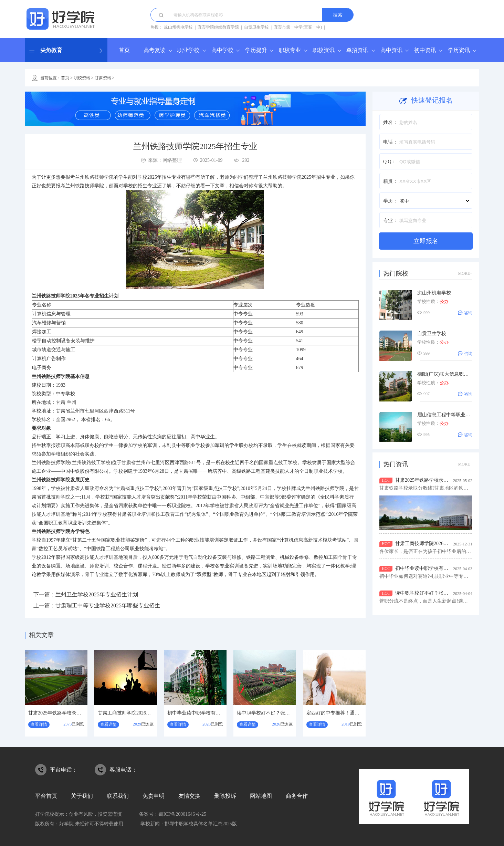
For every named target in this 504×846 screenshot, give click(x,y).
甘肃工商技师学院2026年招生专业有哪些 (141, 713)
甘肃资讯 (103, 78)
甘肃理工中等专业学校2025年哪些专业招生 (108, 605)
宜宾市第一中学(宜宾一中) (298, 27)
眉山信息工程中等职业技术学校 (451, 415)
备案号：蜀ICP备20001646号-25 (172, 814)
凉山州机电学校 (178, 27)
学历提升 (256, 50)
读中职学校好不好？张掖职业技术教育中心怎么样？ (292, 713)
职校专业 (290, 50)
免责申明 (154, 796)
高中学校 (222, 50)
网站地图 (261, 796)
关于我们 (82, 796)
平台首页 (46, 796)
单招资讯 (357, 50)
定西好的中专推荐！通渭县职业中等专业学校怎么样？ (364, 713)
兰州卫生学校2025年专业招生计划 (97, 594)
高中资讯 (391, 50)
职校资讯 (324, 50)
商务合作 (297, 796)
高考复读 (155, 50)
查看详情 (39, 724)
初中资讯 (425, 50)
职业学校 (188, 50)
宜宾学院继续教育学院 (218, 27)
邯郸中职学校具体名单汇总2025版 (201, 824)
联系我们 (118, 796)
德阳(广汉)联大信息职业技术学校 (453, 374)
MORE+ (465, 273)
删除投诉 (225, 796)
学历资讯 (459, 50)
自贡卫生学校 (256, 27)
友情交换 (189, 796)
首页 (124, 50)
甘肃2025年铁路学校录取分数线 (62, 713)
